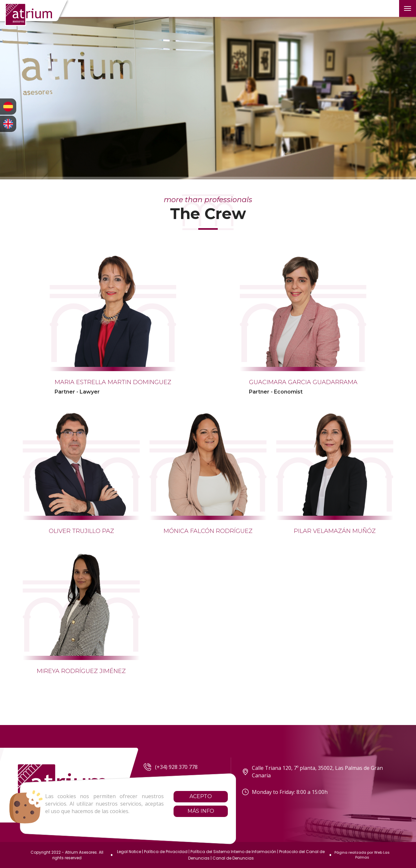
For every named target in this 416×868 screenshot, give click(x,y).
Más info (186, 811)
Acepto (185, 796)
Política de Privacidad (166, 852)
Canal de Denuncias (233, 858)
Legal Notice (129, 852)
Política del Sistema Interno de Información (233, 852)
